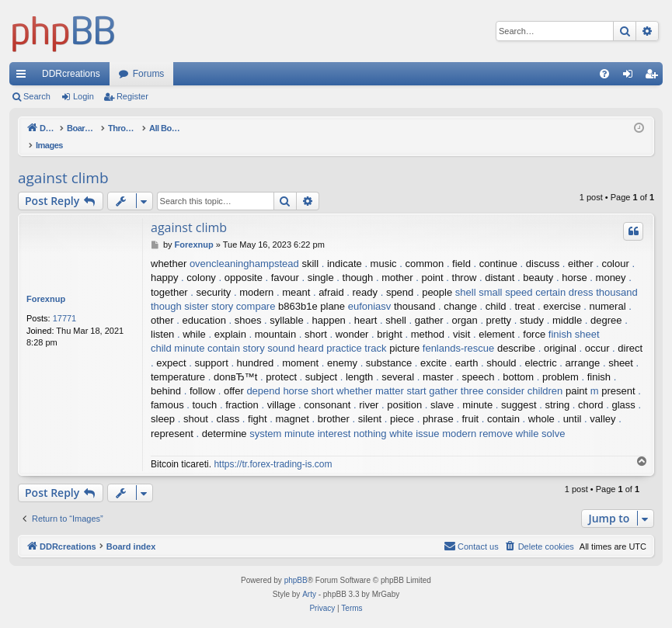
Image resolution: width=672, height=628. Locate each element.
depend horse (277, 375)
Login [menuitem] (631, 77)
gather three (456, 375)
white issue (414, 417)
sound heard (295, 332)
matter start (401, 375)
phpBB (296, 564)
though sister (179, 290)
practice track (356, 332)
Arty (309, 578)
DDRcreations (71, 74)
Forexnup (46, 283)
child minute (178, 332)
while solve (541, 417)
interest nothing (352, 417)
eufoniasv (370, 290)
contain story (236, 332)
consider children (524, 375)
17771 (65, 302)
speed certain (535, 276)
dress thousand (603, 276)
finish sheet (574, 318)
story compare (243, 290)
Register (132, 96)
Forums (149, 74)
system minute (282, 417)
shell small (479, 276)
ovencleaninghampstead (244, 247)
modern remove (477, 417)
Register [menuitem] (655, 77)
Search (37, 96)
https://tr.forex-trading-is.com (273, 448)
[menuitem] (604, 74)
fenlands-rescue (459, 332)
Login (84, 96)
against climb (63, 161)
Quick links (24, 77)
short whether (342, 375)
